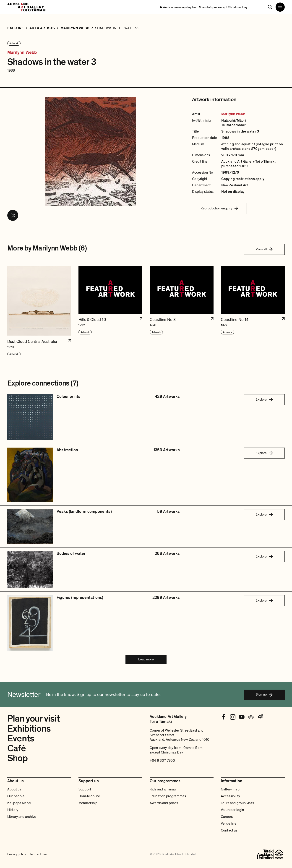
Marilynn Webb (22, 52)
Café (17, 748)
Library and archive (22, 817)
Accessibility (230, 796)
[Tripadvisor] (251, 717)
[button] (39, 311)
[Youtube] (242, 717)
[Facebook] (224, 717)
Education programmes (168, 796)
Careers (227, 817)
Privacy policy (17, 854)
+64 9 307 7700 (162, 761)
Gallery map (230, 789)
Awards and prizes (164, 803)
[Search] (270, 7)
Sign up (264, 694)
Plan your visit (34, 719)
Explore (264, 399)
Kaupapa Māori (19, 803)
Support (85, 789)
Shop (17, 758)
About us (14, 789)
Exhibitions (29, 729)
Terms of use (38, 854)
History (13, 810)
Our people (16, 796)
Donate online (89, 796)
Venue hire (229, 824)
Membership (88, 803)
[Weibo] (260, 717)
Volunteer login (232, 810)
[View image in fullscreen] (13, 215)
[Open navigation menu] (280, 7)
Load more (146, 659)
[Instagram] (233, 717)
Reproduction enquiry (219, 208)
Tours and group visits (237, 803)
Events (21, 738)
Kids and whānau (163, 789)
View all (264, 249)
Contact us (229, 830)
